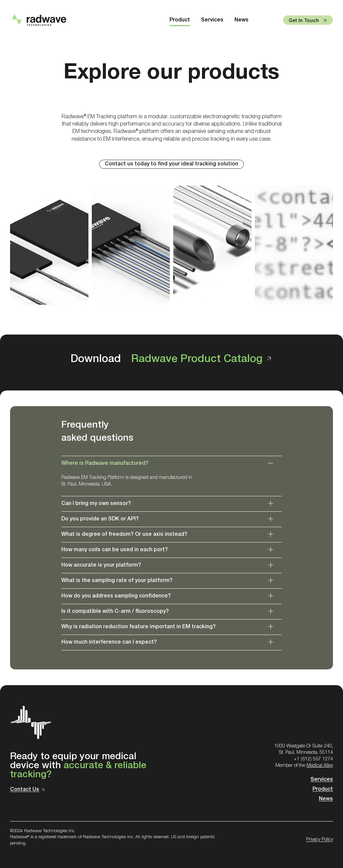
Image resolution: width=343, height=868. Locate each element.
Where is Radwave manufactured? (105, 463)
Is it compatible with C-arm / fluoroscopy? (115, 611)
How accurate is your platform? (101, 565)
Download (171, 359)
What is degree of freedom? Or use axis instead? (124, 534)
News (242, 20)
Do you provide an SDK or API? (100, 519)
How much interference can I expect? (109, 642)
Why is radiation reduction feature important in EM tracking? (139, 627)
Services (212, 20)
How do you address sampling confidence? (116, 596)
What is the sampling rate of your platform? (117, 581)
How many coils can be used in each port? (115, 550)
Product (180, 20)
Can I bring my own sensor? (96, 504)
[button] (171, 464)
